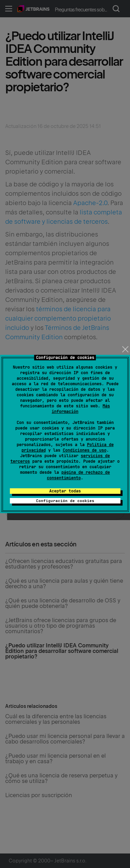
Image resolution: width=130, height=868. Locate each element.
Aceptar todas (65, 491)
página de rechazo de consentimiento (78, 475)
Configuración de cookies (65, 501)
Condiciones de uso (85, 450)
